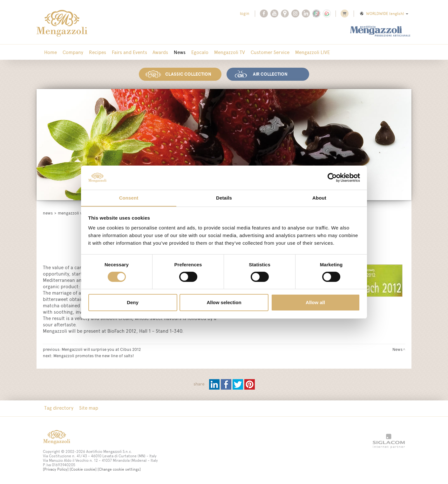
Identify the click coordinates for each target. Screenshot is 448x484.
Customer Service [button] (265, 52)
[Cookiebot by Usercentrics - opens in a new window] (332, 177)
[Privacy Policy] (56, 469)
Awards (158, 52)
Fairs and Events (127, 52)
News (176, 52)
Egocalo (196, 52)
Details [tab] (224, 198)
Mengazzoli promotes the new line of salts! (94, 355)
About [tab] (319, 198)
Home (50, 52)
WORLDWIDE (384, 14)
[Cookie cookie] (83, 469)
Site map (88, 408)
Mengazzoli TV (225, 52)
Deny (133, 303)
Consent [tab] (129, 198)
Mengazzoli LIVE (307, 52)
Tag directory (58, 408)
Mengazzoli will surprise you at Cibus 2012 (101, 349)
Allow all (315, 303)
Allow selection (224, 303)
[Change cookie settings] (119, 469)
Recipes (96, 52)
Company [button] (72, 52)
